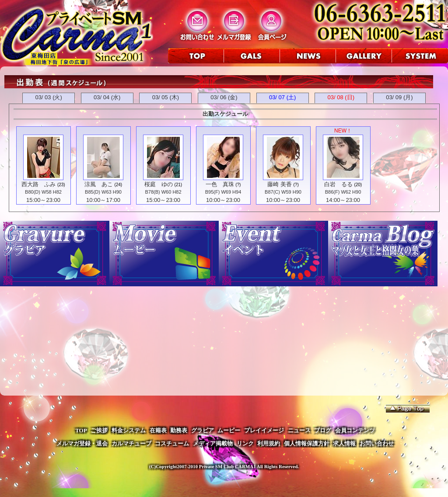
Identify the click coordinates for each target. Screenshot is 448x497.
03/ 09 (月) (399, 97)
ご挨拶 (99, 430)
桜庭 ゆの (159, 184)
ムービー (229, 430)
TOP (81, 430)
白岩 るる (338, 184)
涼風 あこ (99, 184)
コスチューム (172, 443)
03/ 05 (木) (166, 97)
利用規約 (269, 443)
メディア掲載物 (213, 443)
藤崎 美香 (280, 184)
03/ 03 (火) (48, 97)
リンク (245, 443)
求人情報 (344, 443)
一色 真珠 (220, 184)
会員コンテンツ (355, 430)
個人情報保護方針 (307, 443)
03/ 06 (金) (224, 97)
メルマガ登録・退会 (82, 443)
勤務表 (179, 430)
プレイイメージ (264, 430)
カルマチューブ (131, 443)
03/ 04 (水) (107, 97)
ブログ (323, 430)
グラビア (203, 430)
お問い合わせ (377, 443)
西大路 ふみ (38, 184)
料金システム (129, 430)
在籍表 (158, 430)
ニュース (299, 430)
